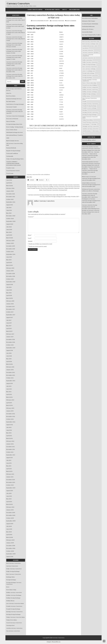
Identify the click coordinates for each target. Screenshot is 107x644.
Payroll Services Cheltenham (90, 18)
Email (30, 238)
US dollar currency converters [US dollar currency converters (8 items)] (91, 127)
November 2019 (11, 249)
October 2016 (10, 345)
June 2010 (9, 496)
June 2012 (9, 430)
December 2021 (11, 194)
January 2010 (10, 510)
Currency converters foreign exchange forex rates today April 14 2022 (15, 26)
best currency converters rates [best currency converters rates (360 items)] (91, 42)
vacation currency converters (14, 628)
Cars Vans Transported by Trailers (91, 35)
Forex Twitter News (12, 130)
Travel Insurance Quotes (13, 171)
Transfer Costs (10, 168)
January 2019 (10, 271)
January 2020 (10, 243)
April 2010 (9, 502)
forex (8, 587)
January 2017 (10, 337)
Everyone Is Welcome (12, 119)
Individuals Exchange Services (14, 132)
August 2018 (10, 285)
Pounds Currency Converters (39, 188)
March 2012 (9, 438)
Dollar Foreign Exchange (13, 571)
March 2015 (9, 397)
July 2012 (9, 427)
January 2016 (10, 370)
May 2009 (9, 532)
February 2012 (10, 441)
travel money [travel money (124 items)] (86, 124)
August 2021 (10, 205)
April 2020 (9, 235)
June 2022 (9, 180)
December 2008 (11, 546)
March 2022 (10, 186)
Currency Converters (18, 3)
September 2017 (11, 315)
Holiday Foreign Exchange (13, 598)
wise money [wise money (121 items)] (96, 131)
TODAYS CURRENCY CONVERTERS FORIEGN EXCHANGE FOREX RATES (13, 163)
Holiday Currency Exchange (14, 595)
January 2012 (10, 444)
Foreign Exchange (11, 580)
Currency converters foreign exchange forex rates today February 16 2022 (14, 45)
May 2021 (9, 213)
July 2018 (9, 287)
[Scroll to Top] (104, 641)
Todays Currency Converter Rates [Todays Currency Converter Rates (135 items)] (90, 117)
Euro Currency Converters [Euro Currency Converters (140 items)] (90, 67)
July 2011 (9, 460)
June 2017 (9, 323)
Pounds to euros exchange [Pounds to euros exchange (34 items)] (89, 108)
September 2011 (11, 455)
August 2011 (9, 458)
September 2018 (11, 282)
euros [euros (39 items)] (84, 71)
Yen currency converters (13, 631)
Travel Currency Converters (51, 190)
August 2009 (10, 524)
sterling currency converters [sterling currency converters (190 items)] (90, 112)
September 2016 (11, 348)
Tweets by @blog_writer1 (89, 140)
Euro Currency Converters (72, 185)
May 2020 (9, 232)
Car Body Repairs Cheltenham (90, 24)
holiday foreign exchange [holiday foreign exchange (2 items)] (89, 94)
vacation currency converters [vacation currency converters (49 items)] (90, 129)
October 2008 (10, 551)
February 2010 (10, 507)
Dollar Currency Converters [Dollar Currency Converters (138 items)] (90, 62)
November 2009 (11, 515)
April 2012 (9, 436)
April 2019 (9, 263)
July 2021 (9, 208)
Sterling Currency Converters (56, 188)
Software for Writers (88, 29)
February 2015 (10, 400)
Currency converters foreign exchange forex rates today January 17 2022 (14, 57)
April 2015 (9, 394)
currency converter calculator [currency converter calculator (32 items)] (91, 52)
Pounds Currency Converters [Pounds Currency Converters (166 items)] (90, 104)
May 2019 (9, 260)
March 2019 (9, 265)
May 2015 (9, 392)
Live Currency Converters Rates (15, 603)
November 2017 (11, 309)
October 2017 (10, 312)
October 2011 (10, 452)
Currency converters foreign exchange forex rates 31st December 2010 (90, 157)
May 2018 (9, 293)
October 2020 (10, 219)
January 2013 (10, 411)
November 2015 (11, 375)
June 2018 (9, 290)
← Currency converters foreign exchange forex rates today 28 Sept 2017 (46, 195)
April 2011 (9, 469)
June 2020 (9, 230)
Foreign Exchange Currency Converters (38, 187)
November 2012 (11, 416)
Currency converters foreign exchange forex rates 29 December (90, 172)
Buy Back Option (11, 102)
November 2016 (11, 342)
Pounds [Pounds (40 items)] (84, 102)
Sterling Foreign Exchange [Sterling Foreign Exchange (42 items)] (90, 115)
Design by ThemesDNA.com (54, 642)
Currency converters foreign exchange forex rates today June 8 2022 (16, 20)
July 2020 (9, 227)
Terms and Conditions (12, 153)
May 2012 (9, 433)
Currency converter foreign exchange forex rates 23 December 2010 (91, 178)
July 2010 (9, 493)
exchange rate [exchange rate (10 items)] (91, 71)
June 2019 (9, 257)
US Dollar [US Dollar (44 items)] (94, 124)
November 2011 (11, 449)
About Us (64, 10)
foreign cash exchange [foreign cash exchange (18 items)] (88, 73)
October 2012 (10, 419)
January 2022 (10, 191)
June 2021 (9, 210)
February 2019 (10, 268)
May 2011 (9, 466)
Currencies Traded (11, 107)
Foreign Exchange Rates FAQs (14, 124)
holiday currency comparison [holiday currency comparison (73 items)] (90, 87)
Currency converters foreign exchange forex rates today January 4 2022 (14, 64)
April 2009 (9, 535)
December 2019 (11, 246)
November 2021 (11, 197)
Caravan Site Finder (87, 32)
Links (8, 138)
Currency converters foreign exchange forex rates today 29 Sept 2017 (54, 16)
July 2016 (9, 353)
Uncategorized (63, 190)
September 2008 (11, 554)
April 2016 (9, 362)
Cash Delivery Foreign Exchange (15, 104)
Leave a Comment (71, 21)
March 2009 (10, 537)
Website (30, 241)
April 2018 (9, 295)
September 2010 (11, 488)
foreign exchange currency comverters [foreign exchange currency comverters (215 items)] (90, 80)
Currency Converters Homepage (35, 10)
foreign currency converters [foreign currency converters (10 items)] (90, 75)
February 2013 (10, 408)
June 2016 (9, 356)
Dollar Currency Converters (57, 185)
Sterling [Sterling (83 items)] (85, 110)
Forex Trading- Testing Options (15, 127)
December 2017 (11, 307)
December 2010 (11, 480)
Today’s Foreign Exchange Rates (15, 159)
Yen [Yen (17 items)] (83, 133)
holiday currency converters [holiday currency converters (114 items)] (90, 90)
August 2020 (10, 224)
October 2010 (10, 485)
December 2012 (11, 414)
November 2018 (11, 276)
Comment (31, 217)
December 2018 (11, 274)
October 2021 (10, 199)
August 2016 (10, 350)
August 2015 (10, 383)
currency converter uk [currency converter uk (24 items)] (89, 58)
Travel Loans (10, 173)
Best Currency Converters (41, 185)
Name (30, 235)
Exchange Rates (10, 577)
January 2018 (10, 304)
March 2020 (10, 238)
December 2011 (10, 447)
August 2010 (10, 491)
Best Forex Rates (11, 96)
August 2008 (10, 557)
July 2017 (9, 320)
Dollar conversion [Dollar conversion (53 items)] (87, 60)
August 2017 (10, 318)
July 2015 (9, 386)
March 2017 (9, 331)
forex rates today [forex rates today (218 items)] (92, 83)
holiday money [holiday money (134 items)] (86, 96)
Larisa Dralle (85, 183)
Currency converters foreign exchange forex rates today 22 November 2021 (14, 76)
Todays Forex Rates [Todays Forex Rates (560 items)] (88, 120)
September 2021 (11, 202)
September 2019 (11, 254)
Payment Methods (11, 148)
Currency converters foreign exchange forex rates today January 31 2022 (14, 51)
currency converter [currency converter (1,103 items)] (88, 50)
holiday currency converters (57, 187)
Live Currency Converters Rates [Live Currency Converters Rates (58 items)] (90, 99)
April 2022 (9, 183)
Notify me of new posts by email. (38, 246)
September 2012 (11, 422)
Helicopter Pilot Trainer (88, 21)
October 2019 (10, 252)
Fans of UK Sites (11, 121)
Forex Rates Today (11, 590)
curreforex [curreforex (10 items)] (85, 48)
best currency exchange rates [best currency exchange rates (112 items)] (90, 44)
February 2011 (10, 474)
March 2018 (9, 298)
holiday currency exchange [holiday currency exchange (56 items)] (90, 92)
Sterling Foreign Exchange (13, 614)
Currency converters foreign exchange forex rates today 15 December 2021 (14, 70)
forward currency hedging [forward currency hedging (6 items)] (90, 85)
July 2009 (9, 526)
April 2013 (9, 403)
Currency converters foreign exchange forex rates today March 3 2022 (15, 39)
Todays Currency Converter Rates (16, 617)
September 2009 (11, 521)
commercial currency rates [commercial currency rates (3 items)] (90, 46)
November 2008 (11, 548)
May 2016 (9, 359)
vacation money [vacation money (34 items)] (87, 131)
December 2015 (11, 372)
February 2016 (10, 367)
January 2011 (10, 477)
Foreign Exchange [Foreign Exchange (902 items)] (87, 78)
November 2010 (11, 482)
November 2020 (11, 216)
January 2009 (10, 543)
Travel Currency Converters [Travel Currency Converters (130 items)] (90, 122)
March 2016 (9, 364)
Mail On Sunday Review (74, 10)
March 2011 (9, 471)
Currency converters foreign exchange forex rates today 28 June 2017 (14, 111)
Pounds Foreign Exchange (13, 609)
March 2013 (9, 405)
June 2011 (9, 463)
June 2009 (9, 529)
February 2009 (10, 540)
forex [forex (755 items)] (84, 83)
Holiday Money (10, 601)
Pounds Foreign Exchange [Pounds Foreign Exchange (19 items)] (89, 106)
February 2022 (10, 188)
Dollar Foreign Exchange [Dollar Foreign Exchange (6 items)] (89, 64)
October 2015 (10, 378)
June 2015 (9, 389)
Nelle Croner (85, 177)
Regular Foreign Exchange (13, 151)
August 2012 (10, 425)
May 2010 (9, 499)
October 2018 (10, 279)
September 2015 (11, 381)
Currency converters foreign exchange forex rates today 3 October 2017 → (60, 197)
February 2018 (10, 301)
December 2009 (11, 513)
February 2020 (10, 241)
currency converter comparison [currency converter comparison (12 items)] (88, 55)
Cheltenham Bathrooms (88, 27)
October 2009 (10, 518)
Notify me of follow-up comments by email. (41, 244)
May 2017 (9, 326)
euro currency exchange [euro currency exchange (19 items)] (89, 69)
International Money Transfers (52, 10)
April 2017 (9, 328)
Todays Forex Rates (12, 620)
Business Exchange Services (14, 99)
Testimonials (10, 156)
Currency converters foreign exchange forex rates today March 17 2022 (15, 33)
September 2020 (11, 221)
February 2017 (10, 334)
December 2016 (11, 339)
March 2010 (9, 504)
